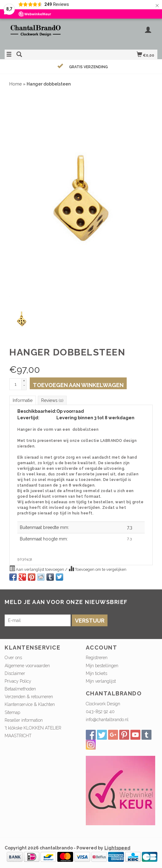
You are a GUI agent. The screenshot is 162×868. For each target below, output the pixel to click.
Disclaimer (15, 673)
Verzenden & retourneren (29, 697)
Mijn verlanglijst (101, 681)
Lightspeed (117, 848)
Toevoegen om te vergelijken (97, 569)
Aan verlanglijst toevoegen (37, 569)
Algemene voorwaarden (27, 666)
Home (15, 84)
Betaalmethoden (20, 689)
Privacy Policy (18, 681)
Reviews (52, 400)
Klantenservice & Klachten (30, 704)
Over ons (13, 658)
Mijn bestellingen (102, 666)
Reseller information (24, 720)
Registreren (97, 658)
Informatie (23, 400)
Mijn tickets (96, 673)
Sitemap (12, 712)
